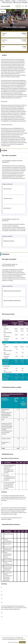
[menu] (26, 6)
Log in (18, 6)
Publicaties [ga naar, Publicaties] (2, 1)
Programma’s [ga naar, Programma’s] (14, 1)
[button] (14, 190)
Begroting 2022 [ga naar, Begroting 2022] (8, 1)
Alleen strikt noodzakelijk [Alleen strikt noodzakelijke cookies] (13, 642)
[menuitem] (8, 2)
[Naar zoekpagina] (23, 6)
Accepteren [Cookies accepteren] (22, 642)
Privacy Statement (21, 639)
